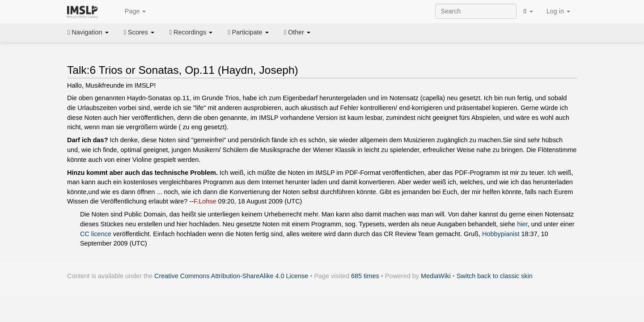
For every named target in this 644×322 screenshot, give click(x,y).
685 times (365, 276)
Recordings (191, 32)
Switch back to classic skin (495, 276)
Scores (139, 32)
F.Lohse (205, 201)
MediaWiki (436, 276)
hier (522, 224)
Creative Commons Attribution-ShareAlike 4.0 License (231, 276)
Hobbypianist (501, 234)
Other (297, 32)
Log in (558, 11)
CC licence (96, 234)
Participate (248, 32)
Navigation (88, 32)
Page (131, 12)
